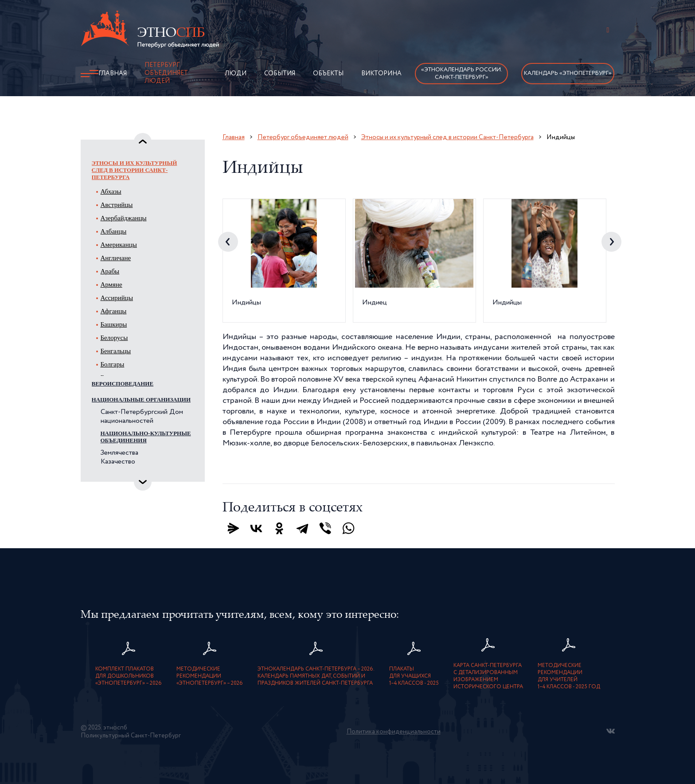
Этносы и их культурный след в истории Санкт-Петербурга (135, 170)
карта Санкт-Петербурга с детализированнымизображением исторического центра (488, 676)
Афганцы (114, 311)
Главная (113, 74)
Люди (236, 74)
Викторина (381, 74)
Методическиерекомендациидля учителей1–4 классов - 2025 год (569, 676)
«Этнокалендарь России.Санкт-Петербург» (462, 74)
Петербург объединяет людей (166, 73)
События (280, 74)
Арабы (110, 271)
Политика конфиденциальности (394, 732)
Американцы (119, 245)
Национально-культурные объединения (146, 437)
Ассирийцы (117, 298)
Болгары (113, 364)
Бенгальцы (116, 351)
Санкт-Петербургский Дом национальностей (142, 417)
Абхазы (111, 191)
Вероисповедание (123, 384)
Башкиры (114, 324)
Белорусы (114, 338)
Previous (228, 242)
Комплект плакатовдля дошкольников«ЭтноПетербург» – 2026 (129, 676)
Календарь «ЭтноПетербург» (568, 73)
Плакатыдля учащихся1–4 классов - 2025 (414, 676)
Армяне (111, 285)
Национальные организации (141, 400)
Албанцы (114, 231)
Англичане (116, 258)
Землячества (119, 453)
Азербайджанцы (124, 218)
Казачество (118, 462)
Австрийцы (117, 205)
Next (611, 242)
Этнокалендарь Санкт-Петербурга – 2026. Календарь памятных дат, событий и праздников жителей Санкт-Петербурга (316, 676)
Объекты (328, 74)
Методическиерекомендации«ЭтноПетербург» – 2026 (210, 676)
